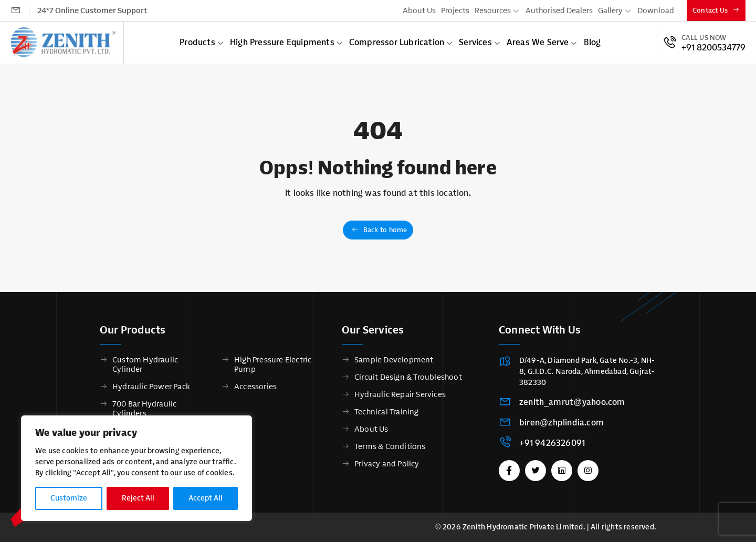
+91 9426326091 (552, 443)
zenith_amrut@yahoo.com (572, 402)
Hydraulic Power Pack (151, 387)
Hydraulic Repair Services (400, 394)
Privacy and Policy (387, 464)
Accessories (255, 387)
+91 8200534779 (713, 48)
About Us (419, 11)
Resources (493, 11)
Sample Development (394, 360)
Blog (592, 42)
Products (197, 42)
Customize (69, 498)
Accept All (206, 498)
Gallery (610, 11)
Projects (455, 11)
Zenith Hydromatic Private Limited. (524, 527)
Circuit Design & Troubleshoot (408, 377)
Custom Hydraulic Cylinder (145, 364)
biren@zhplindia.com (561, 423)
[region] (136, 468)
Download (656, 11)
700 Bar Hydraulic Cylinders (144, 409)
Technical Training (387, 412)
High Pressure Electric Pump (273, 364)
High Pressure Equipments (282, 42)
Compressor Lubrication (397, 42)
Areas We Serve (538, 42)
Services (475, 42)
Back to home (379, 230)
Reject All (138, 498)
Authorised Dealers (559, 11)
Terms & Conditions (390, 446)
